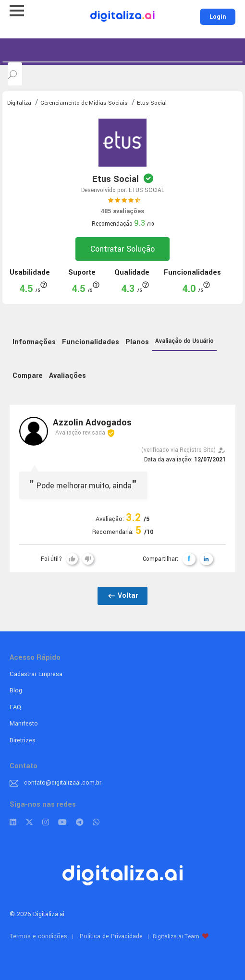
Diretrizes (23, 740)
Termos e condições (38, 936)
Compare (28, 376)
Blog (16, 690)
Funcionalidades (91, 342)
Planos (137, 342)
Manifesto (24, 724)
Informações (34, 342)
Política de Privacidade (111, 936)
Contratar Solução (122, 249)
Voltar (122, 596)
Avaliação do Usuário (184, 341)
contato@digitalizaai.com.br (63, 783)
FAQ (15, 707)
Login (218, 17)
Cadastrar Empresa (36, 674)
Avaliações (67, 376)
